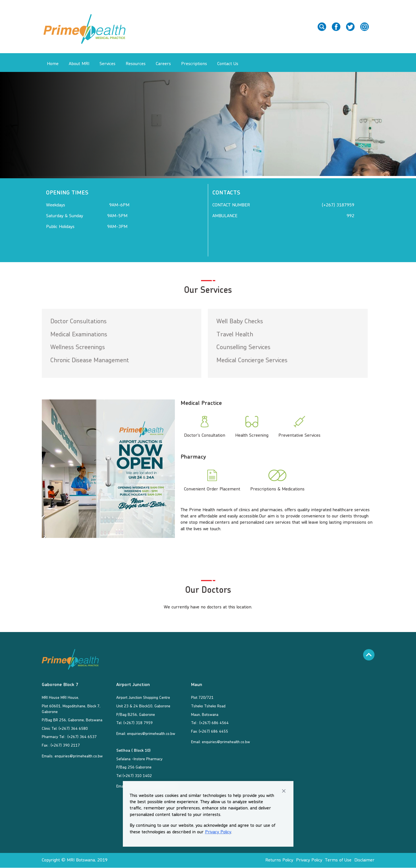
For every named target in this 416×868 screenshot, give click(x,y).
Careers (163, 64)
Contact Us (228, 64)
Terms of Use (338, 860)
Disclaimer (364, 860)
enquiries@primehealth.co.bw (79, 756)
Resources (136, 64)
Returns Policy (279, 860)
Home (53, 64)
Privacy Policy (218, 832)
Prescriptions (194, 64)
